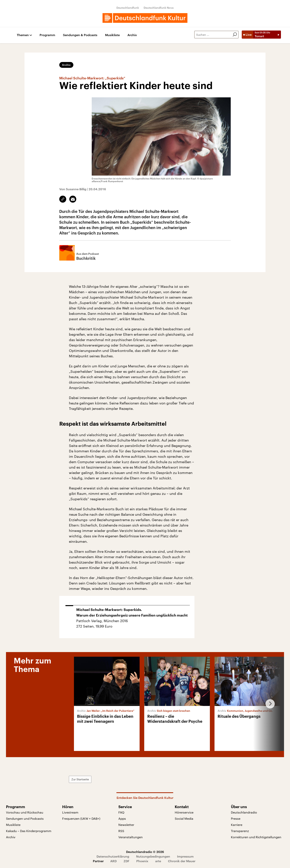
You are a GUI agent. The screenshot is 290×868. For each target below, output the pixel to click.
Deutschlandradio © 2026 (145, 852)
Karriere (237, 825)
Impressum (185, 856)
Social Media (184, 818)
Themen (23, 35)
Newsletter (126, 825)
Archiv (132, 35)
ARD (113, 861)
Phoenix (142, 861)
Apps (122, 818)
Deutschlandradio (244, 812)
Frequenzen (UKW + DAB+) (81, 818)
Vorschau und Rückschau (25, 812)
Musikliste (112, 35)
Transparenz (240, 831)
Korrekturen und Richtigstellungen (256, 837)
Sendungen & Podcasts (80, 35)
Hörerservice (184, 812)
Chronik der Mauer (182, 861)
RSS (121, 831)
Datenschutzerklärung (113, 856)
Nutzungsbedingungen (153, 856)
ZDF (126, 861)
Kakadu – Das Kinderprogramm (29, 831)
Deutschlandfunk (128, 8)
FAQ (121, 812)
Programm (47, 35)
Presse (236, 818)
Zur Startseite (80, 779)
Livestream (70, 812)
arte (158, 861)
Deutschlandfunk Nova (159, 8)
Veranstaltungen (131, 837)
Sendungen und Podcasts (25, 818)
